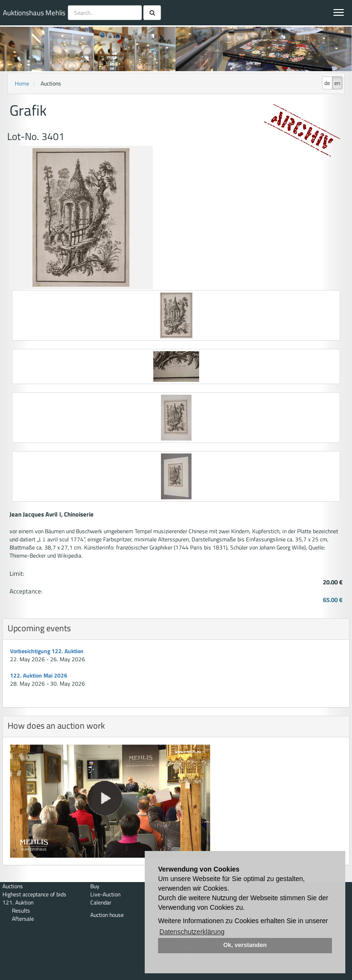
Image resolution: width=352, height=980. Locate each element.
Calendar (101, 902)
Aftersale (23, 919)
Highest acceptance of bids (34, 894)
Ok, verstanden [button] (245, 945)
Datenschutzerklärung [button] (192, 932)
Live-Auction (105, 894)
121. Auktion (18, 902)
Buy (95, 886)
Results (21, 910)
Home (22, 83)
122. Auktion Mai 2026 (39, 675)
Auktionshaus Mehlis (34, 13)
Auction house (107, 915)
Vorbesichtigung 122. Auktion (47, 651)
